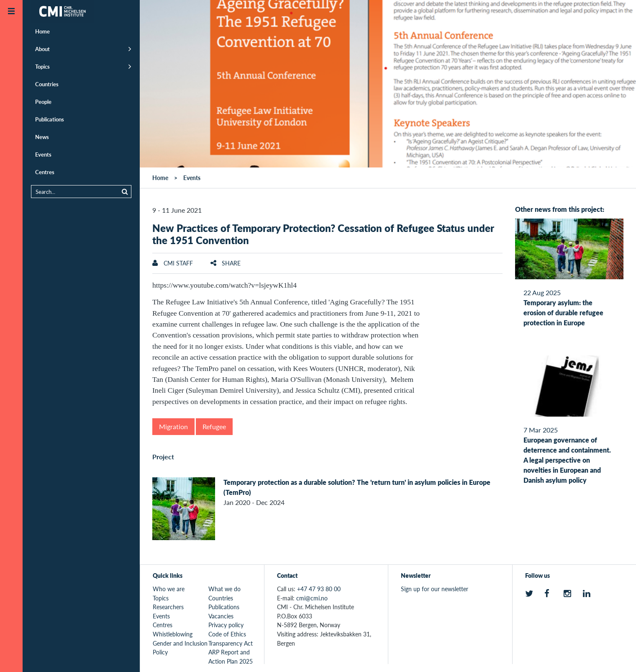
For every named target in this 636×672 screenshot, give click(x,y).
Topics (42, 66)
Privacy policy (226, 625)
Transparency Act (231, 643)
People (43, 102)
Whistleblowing (173, 634)
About (42, 49)
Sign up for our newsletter (435, 589)
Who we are (169, 589)
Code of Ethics (227, 634)
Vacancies (221, 616)
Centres (45, 172)
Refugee (214, 426)
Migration (173, 426)
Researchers (168, 607)
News (42, 137)
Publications (50, 119)
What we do (224, 589)
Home (42, 31)
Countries (47, 84)
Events (43, 154)
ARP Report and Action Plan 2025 (231, 657)
